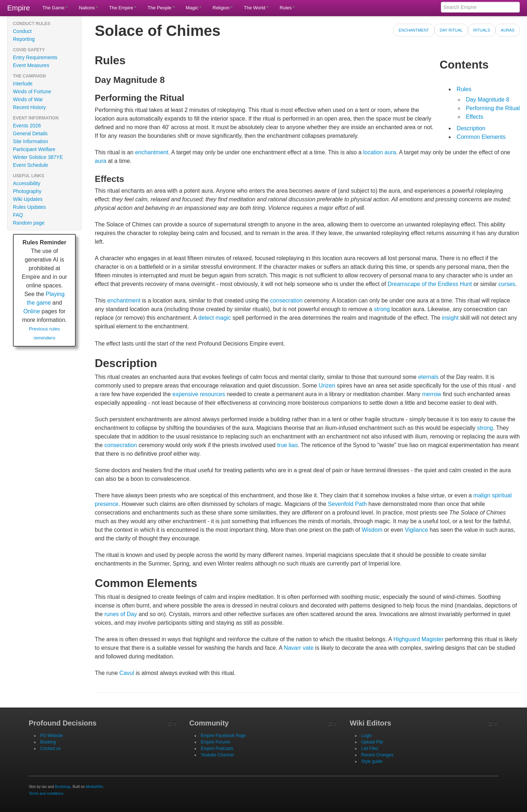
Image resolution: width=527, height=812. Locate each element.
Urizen (327, 386)
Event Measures (31, 65)
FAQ (18, 215)
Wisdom (372, 530)
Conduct (22, 31)
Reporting (24, 39)
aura (101, 161)
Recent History (29, 107)
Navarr (293, 648)
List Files (370, 748)
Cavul (127, 673)
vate (308, 648)
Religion (223, 8)
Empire (18, 8)
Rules (287, 8)
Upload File (372, 742)
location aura (380, 152)
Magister (432, 639)
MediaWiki (94, 787)
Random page (29, 223)
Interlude (23, 84)
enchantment (152, 152)
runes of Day (121, 614)
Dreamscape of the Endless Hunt (430, 284)
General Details (30, 133)
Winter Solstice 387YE (38, 157)
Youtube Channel (217, 755)
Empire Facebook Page (223, 736)
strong (382, 309)
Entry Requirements (35, 57)
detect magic (214, 318)
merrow (432, 394)
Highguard (407, 639)
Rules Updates (29, 207)
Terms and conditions (46, 794)
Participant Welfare (34, 149)
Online (32, 311)
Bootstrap (63, 787)
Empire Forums (215, 742)
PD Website (52, 736)
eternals (428, 377)
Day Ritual (451, 30)
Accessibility (27, 183)
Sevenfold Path (347, 504)
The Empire (123, 8)
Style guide (372, 761)
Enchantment (414, 30)
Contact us (50, 748)
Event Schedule (31, 165)
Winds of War (28, 99)
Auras (508, 30)
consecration (286, 301)
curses (507, 284)
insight (450, 318)
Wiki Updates (28, 199)
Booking (48, 742)
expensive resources (199, 394)
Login (366, 736)
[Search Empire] (480, 7)
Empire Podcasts (217, 748)
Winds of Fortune (32, 91)
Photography (27, 191)
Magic (194, 8)
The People (161, 8)
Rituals (482, 30)
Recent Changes (377, 755)
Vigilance (417, 530)
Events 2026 (27, 126)
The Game (55, 8)
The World (256, 8)
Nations (89, 8)
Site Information (31, 141)
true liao (287, 445)
